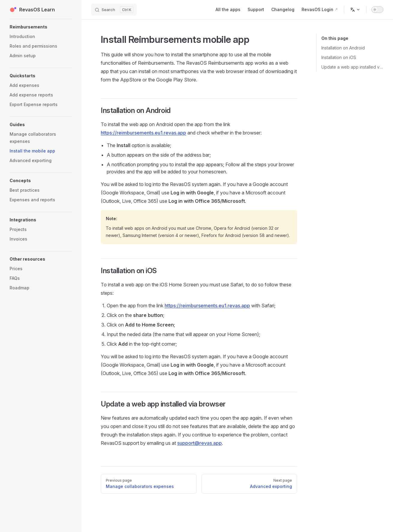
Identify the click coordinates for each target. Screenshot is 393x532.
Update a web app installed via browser (352, 67)
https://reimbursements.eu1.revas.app (143, 133)
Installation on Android (343, 48)
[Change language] (355, 10)
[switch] (377, 10)
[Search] (114, 10)
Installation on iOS (339, 57)
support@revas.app (199, 443)
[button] (41, 27)
